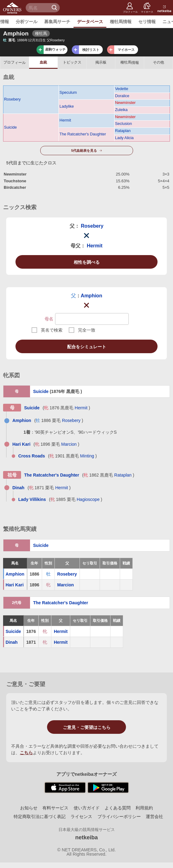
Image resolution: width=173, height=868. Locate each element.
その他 (158, 62)
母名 (49, 319)
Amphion (91, 296)
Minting (87, 456)
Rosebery (12, 99)
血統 (43, 62)
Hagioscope (88, 499)
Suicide (10, 127)
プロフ (15, 62)
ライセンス (81, 816)
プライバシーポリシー (119, 816)
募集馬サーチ (57, 22)
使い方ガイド (87, 808)
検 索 (55, 8)
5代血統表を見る (84, 151)
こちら (26, 753)
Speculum (68, 93)
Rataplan (123, 131)
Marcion (69, 444)
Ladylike (67, 106)
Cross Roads (32, 456)
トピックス (72, 62)
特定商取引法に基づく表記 (40, 816)
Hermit (65, 120)
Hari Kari (21, 444)
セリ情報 (147, 22)
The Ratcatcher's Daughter (83, 134)
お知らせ (29, 808)
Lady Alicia (124, 138)
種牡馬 (130, 62)
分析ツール (27, 22)
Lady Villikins (32, 499)
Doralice (122, 96)
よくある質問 (118, 808)
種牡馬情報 (121, 22)
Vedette (122, 89)
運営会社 (154, 816)
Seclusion (124, 124)
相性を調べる (87, 262)
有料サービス (55, 808)
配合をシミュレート (87, 347)
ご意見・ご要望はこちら (87, 727)
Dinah (18, 488)
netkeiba (86, 837)
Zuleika (121, 110)
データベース (90, 22)
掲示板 (101, 62)
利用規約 (144, 808)
